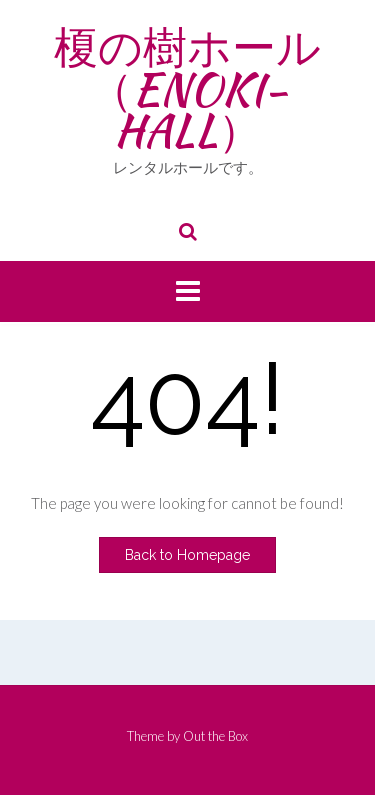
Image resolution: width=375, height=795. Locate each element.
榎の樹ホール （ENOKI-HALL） (187, 88)
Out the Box (215, 736)
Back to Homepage (187, 555)
